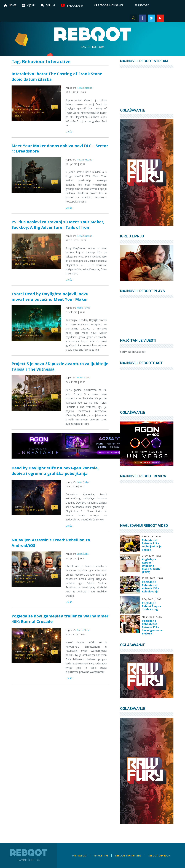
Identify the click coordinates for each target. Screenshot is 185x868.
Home (13, 5)
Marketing (101, 855)
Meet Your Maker (33, 336)
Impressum (79, 855)
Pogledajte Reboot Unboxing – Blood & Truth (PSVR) (151, 566)
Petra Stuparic (85, 88)
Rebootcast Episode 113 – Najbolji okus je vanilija (152, 545)
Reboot (93, 34)
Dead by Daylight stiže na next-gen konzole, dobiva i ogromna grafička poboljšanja (55, 471)
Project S (28, 402)
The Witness (31, 405)
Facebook (142, 18)
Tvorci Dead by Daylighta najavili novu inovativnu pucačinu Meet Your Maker (50, 296)
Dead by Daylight (35, 510)
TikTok (178, 18)
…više (69, 131)
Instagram (169, 18)
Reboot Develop (159, 855)
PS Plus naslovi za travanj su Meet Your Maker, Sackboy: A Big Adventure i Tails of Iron (58, 224)
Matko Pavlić (83, 308)
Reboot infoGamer (128, 855)
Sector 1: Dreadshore (33, 188)
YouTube (160, 18)
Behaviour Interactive (24, 108)
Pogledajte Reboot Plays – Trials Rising (151, 606)
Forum (50, 5)
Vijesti (31, 5)
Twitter (151, 18)
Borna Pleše (83, 630)
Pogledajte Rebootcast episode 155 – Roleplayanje (151, 587)
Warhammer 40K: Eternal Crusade (30, 656)
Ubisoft (31, 582)
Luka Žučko (83, 482)
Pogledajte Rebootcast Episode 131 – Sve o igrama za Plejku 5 (152, 627)
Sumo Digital (29, 264)
